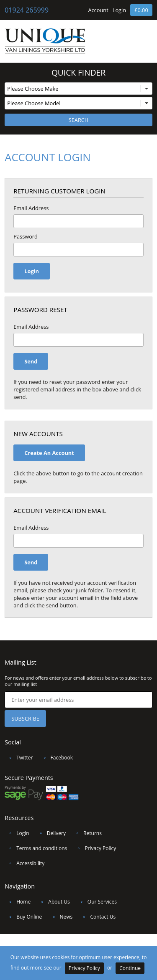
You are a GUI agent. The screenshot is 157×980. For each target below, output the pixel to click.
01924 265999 (27, 10)
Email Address (31, 208)
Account (98, 10)
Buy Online (23, 917)
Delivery (50, 833)
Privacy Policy (94, 848)
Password (26, 236)
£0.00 (141, 10)
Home (18, 902)
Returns (87, 833)
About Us (53, 902)
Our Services (96, 902)
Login (119, 10)
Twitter (19, 758)
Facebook (56, 758)
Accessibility (24, 863)
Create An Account (49, 453)
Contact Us (97, 917)
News (60, 917)
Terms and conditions (36, 848)
